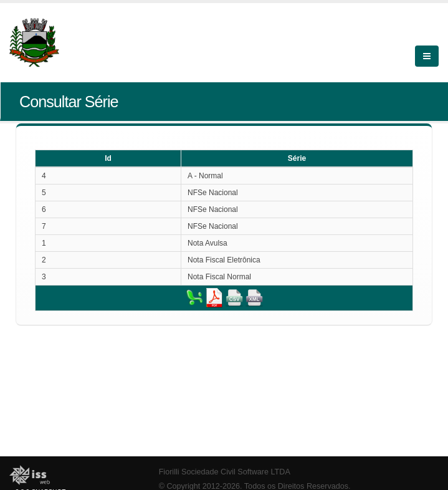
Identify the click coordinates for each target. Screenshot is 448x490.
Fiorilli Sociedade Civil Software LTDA (225, 472)
